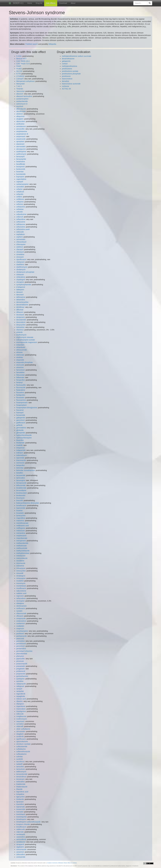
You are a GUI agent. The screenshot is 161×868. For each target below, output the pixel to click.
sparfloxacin (21, 739)
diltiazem (20, 312)
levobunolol (21, 495)
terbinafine (20, 782)
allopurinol (20, 116)
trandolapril (21, 814)
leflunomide (21, 485)
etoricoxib (20, 365)
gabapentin (21, 418)
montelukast (21, 586)
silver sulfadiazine (23, 729)
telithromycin (21, 772)
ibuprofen (20, 440)
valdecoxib (21, 829)
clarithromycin (22, 267)
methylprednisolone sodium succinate (77, 56)
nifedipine (20, 603)
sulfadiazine (21, 749)
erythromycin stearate (25, 337)
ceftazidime (21, 219)
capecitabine (21, 179)
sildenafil (20, 726)
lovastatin (20, 513)
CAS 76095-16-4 (23, 61)
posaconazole (22, 664)
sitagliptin (20, 734)
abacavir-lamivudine (24, 96)
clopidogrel (21, 280)
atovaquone (21, 149)
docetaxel (20, 315)
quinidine (20, 681)
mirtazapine (21, 578)
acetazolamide (22, 101)
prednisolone (67, 69)
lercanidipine (21, 490)
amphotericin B (22, 134)
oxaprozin (20, 628)
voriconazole (21, 849)
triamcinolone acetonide (71, 84)
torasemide (21, 809)
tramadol (20, 812)
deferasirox (21, 297)
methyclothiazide (23, 551)
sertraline (20, 724)
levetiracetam (22, 493)
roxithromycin (22, 719)
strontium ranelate (23, 744)
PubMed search (32, 44)
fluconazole (21, 387)
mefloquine (21, 528)
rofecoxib (20, 714)
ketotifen (20, 473)
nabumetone (21, 591)
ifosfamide (20, 443)
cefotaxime (21, 207)
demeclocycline (22, 302)
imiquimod (20, 448)
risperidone (21, 706)
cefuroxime (21, 227)
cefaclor (19, 189)
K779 (18, 74)
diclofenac (20, 307)
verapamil (20, 844)
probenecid (21, 671)
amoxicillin (20, 129)
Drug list (39, 3)
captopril (20, 182)
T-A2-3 (19, 86)
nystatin (19, 611)
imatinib (19, 445)
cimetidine (20, 254)
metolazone (21, 556)
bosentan (20, 172)
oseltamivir (21, 623)
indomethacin (22, 455)
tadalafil (19, 764)
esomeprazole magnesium (27, 342)
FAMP (19, 66)
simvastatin (21, 731)
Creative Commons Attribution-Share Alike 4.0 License (62, 863)
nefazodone (21, 598)
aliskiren (20, 114)
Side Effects (51, 3)
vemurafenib (21, 839)
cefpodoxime (21, 214)
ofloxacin (20, 616)
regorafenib (21, 694)
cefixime (20, 204)
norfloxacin (21, 608)
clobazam (20, 275)
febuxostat (20, 375)
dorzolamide (21, 320)
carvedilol (20, 187)
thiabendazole (22, 787)
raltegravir (20, 686)
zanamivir (20, 852)
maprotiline (21, 518)
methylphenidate (23, 553)
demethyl (65, 81)
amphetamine (22, 131)
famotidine (20, 372)
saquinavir (20, 721)
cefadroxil (20, 192)
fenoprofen (21, 380)
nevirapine (20, 601)
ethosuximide (22, 350)
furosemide (21, 415)
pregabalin (20, 669)
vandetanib (21, 834)
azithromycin (21, 154)
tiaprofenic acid (22, 792)
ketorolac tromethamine (26, 470)
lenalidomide (21, 488)
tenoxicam (20, 779)
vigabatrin (20, 847)
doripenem (21, 317)
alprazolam (21, 121)
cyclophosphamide (24, 285)
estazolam (20, 345)
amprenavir (21, 136)
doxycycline (21, 325)
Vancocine (20, 91)
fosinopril (20, 413)
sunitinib (20, 759)
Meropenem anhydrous (25, 81)
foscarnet (20, 410)
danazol (19, 292)
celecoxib (20, 232)
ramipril (19, 689)
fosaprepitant (21, 405)
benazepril (20, 157)
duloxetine (20, 327)
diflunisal (20, 310)
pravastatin (21, 666)
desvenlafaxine (22, 305)
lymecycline (21, 516)
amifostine (20, 124)
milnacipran (21, 568)
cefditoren (20, 199)
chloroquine (21, 244)
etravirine (20, 367)
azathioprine (21, 152)
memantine (21, 533)
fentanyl (19, 382)
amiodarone (21, 126)
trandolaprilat (21, 817)
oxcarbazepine (22, 631)
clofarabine (21, 277)
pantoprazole (21, 636)
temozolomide (22, 774)
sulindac (20, 757)
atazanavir (20, 144)
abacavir (20, 94)
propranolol (21, 674)
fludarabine (21, 390)
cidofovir (20, 247)
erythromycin (21, 335)
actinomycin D (22, 104)
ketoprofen (21, 465)
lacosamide (21, 475)
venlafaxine (21, 842)
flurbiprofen (21, 395)
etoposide (20, 360)
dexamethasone (68, 59)
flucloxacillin (21, 385)
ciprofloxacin (21, 259)
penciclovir (21, 646)
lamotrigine (21, 480)
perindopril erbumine (24, 651)
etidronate (20, 355)
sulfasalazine (21, 754)
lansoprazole (21, 483)
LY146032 (20, 76)
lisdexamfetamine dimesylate (28, 503)
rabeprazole (21, 684)
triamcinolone (67, 79)
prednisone (66, 76)
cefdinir (19, 197)
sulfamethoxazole (23, 752)
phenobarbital (22, 654)
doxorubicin (21, 322)
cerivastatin (21, 239)
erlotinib (19, 332)
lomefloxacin (21, 505)
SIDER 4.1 (18, 3)
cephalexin (21, 234)
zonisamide (21, 857)
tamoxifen (20, 767)
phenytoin (20, 656)
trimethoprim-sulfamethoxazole (28, 822)
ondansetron (21, 621)
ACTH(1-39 (66, 89)
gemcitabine (21, 428)
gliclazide (20, 430)
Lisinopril (20, 79)
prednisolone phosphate (71, 74)
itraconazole (21, 460)
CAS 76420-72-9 (23, 64)
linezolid (20, 500)
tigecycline (20, 797)
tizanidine (20, 804)
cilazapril (20, 249)
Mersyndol (20, 84)
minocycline (21, 571)
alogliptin (20, 119)
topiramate (21, 807)
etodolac (20, 357)
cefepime (20, 202)
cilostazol (20, 252)
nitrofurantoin (22, 606)
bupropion (20, 177)
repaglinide (21, 696)
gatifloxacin (21, 423)
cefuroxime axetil (23, 229)
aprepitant (20, 141)
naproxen (20, 596)
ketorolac (20, 468)
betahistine (21, 162)
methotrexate (22, 546)
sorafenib (20, 736)
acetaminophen (22, 99)
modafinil (20, 581)
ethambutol (21, 347)
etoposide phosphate (25, 362)
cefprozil (20, 217)
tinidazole (20, 799)
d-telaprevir (21, 287)
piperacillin (21, 659)
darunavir (20, 295)
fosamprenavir (22, 403)
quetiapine (20, 679)
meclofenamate (22, 523)
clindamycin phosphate (25, 272)
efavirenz (20, 330)
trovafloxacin (21, 827)
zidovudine (21, 854)
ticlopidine (20, 794)
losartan (19, 511)
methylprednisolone (69, 66)
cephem (19, 237)
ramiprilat (20, 691)
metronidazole (22, 558)
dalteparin (20, 290)
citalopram (20, 262)
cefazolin (20, 194)
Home (30, 3)
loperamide (21, 508)
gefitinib (19, 425)
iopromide (20, 458)
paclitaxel (20, 634)
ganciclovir (21, 420)
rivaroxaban (21, 709)
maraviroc (20, 521)
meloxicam (21, 531)
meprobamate (22, 538)
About (73, 3)
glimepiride (21, 433)
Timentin (20, 89)
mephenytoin (21, 536)
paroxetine (20, 641)
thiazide (19, 789)
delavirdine (21, 300)
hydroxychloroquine (24, 438)
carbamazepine (22, 184)
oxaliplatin (20, 626)
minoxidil (20, 573)
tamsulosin (21, 769)
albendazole (21, 109)
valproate (20, 832)
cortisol (65, 64)
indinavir (20, 453)
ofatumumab (21, 613)
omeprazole (21, 618)
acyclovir (20, 106)
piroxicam (20, 661)
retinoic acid (21, 699)
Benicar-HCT (21, 59)
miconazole (21, 563)
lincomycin (20, 498)
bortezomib (21, 169)
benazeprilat (21, 159)
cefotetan (20, 209)
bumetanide (21, 174)
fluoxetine (20, 393)
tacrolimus (20, 762)
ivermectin (20, 463)
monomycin (21, 583)
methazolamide (22, 543)
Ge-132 (19, 71)
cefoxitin (20, 212)
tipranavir (20, 802)
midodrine (20, 566)
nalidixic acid (21, 593)
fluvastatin (20, 398)
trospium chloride (23, 824)
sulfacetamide (22, 746)
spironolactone (22, 741)
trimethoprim (21, 819)
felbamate (20, 377)
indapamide (21, 450)
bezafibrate (21, 164)
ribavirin (19, 701)
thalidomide (21, 784)
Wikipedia (52, 44)
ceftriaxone (21, 224)
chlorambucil (21, 242)
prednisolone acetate (70, 71)
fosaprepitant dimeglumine (27, 408)
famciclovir (21, 370)
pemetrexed (21, 644)
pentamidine (21, 649)
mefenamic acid (23, 526)
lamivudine (21, 478)
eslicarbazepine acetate (26, 340)
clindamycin (21, 270)
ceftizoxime (21, 222)
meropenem (21, 541)
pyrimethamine (22, 676)
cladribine (20, 264)
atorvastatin (21, 146)
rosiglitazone (21, 716)
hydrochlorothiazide (24, 435)
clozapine (20, 282)
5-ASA (19, 56)
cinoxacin (20, 257)
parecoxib (20, 639)
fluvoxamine (21, 400)
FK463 (19, 69)
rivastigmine (21, 711)
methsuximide (22, 548)
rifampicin (20, 704)
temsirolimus (21, 777)
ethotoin (19, 352)
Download (63, 3)
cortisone (65, 86)
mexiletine (20, 561)
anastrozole (21, 139)
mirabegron (21, 576)
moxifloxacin (21, 588)
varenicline (21, 837)
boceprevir (20, 167)
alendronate (21, 111)
